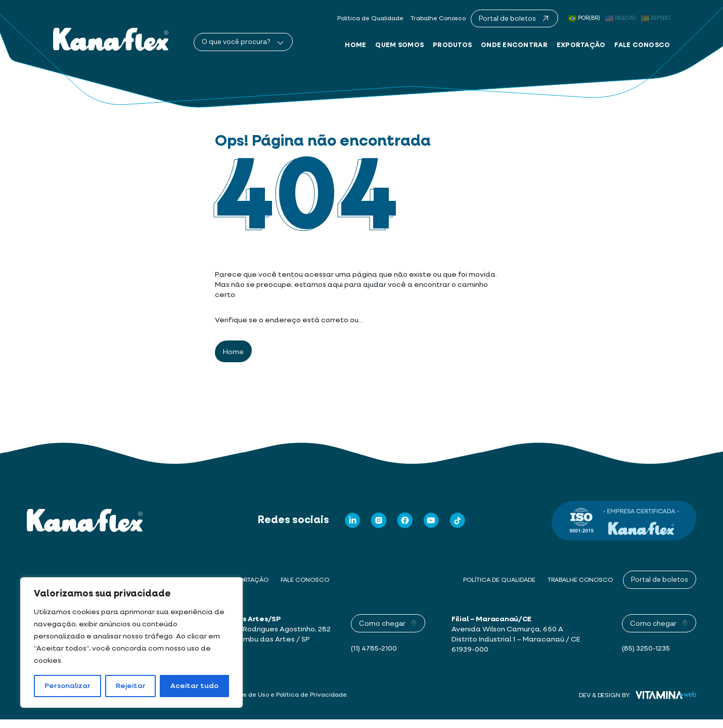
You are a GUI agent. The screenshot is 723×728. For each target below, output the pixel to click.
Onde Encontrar (514, 45)
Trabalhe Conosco (438, 19)
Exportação (581, 45)
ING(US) (621, 18)
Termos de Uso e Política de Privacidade (287, 704)
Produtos (452, 45)
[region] (131, 643)
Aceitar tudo (194, 686)
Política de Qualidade (369, 19)
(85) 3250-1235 (647, 657)
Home (355, 45)
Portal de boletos (660, 588)
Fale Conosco (642, 45)
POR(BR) (584, 18)
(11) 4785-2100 (374, 657)
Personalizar (67, 686)
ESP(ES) (656, 18)
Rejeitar (131, 686)
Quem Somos (399, 45)
